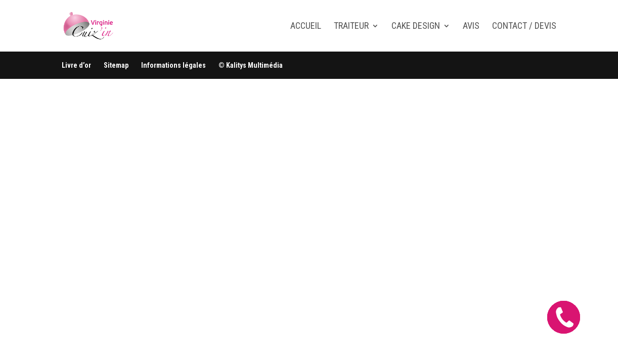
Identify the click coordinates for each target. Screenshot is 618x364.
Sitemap (116, 65)
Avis (471, 27)
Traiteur (351, 27)
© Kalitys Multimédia (251, 65)
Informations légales (173, 65)
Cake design (416, 27)
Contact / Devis (524, 27)
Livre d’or (76, 65)
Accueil (306, 27)
